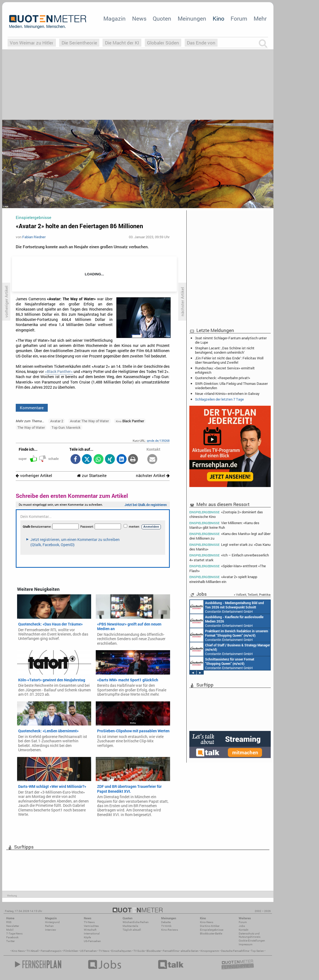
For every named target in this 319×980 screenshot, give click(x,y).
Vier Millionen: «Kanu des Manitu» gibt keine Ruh (224, 525)
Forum (239, 18)
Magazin (114, 18)
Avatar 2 (57, 421)
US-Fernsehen (92, 941)
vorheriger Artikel (34, 476)
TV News (104, 951)
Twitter (10, 941)
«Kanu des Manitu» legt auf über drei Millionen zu (230, 536)
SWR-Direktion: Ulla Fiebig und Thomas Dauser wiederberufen (231, 386)
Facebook (12, 937)
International (92, 934)
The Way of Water (31, 427)
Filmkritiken (71, 951)
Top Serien (257, 951)
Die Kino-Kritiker (210, 926)
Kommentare (32, 408)
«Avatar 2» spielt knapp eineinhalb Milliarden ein (223, 579)
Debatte (166, 922)
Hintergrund (52, 922)
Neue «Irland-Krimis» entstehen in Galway (227, 394)
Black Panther (130, 421)
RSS (9, 922)
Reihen (49, 926)
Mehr (260, 18)
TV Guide (139, 951)
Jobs (242, 926)
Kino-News (207, 922)
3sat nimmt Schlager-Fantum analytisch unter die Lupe (231, 340)
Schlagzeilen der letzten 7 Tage (219, 399)
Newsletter (13, 926)
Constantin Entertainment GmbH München (227, 607)
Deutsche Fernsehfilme (235, 951)
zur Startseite (92, 476)
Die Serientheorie (79, 43)
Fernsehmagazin (51, 951)
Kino (218, 18)
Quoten (162, 18)
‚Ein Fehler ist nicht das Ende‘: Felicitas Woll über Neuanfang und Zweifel (229, 360)
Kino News (18, 951)
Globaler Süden (163, 43)
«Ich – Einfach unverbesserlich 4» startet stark (229, 557)
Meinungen (192, 18)
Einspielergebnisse (212, 930)
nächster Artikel (153, 476)
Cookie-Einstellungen (252, 941)
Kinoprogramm (210, 951)
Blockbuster (154, 951)
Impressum (246, 944)
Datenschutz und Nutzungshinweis (250, 935)
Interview (51, 930)
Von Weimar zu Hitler (32, 43)
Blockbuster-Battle (211, 934)
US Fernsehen (88, 951)
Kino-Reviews (170, 930)
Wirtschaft (90, 930)
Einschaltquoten (121, 951)
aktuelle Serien (190, 951)
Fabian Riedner (34, 237)
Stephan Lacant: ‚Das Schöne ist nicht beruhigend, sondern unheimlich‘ (225, 350)
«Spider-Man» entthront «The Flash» (228, 568)
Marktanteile (130, 926)
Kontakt (243, 930)
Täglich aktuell (132, 930)
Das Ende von (201, 43)
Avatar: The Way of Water (89, 421)
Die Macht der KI (122, 43)
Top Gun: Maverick (66, 427)
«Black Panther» (59, 372)
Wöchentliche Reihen (136, 922)
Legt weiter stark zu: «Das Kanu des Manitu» (230, 547)
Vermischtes (91, 926)
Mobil (10, 930)
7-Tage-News (14, 934)
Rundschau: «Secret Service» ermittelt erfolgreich (225, 370)
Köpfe (87, 937)
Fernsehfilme (171, 951)
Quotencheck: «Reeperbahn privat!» (223, 378)
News (139, 18)
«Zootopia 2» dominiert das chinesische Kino (226, 514)
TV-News (89, 922)
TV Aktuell (33, 951)
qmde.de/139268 (158, 441)
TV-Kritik (166, 926)
